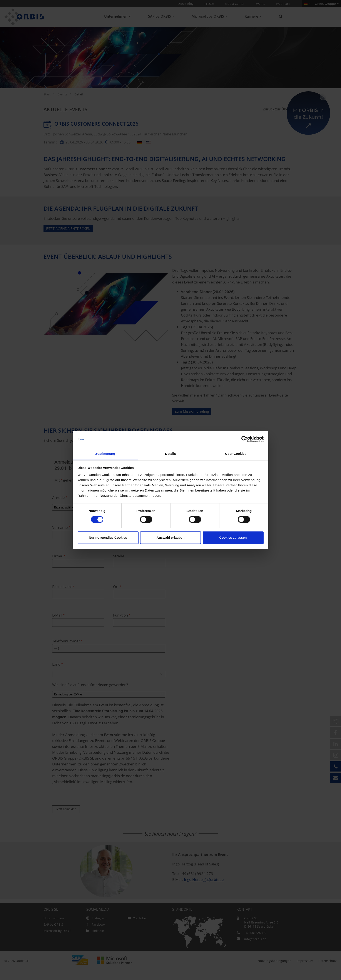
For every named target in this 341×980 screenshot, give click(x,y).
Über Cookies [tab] (236, 454)
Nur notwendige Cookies (108, 537)
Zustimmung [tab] (105, 454)
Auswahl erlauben (170, 537)
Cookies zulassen (233, 537)
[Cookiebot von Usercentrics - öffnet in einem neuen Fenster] (245, 439)
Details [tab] (170, 454)
